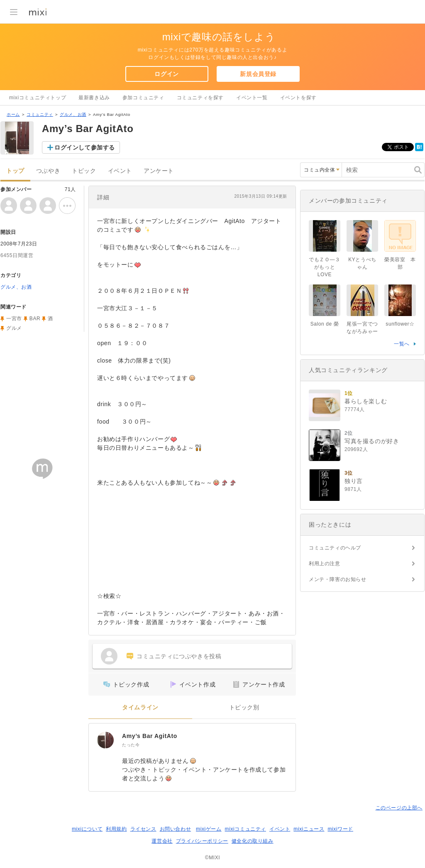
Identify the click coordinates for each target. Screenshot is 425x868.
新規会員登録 (258, 74)
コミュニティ (40, 114)
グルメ (14, 328)
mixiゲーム (209, 829)
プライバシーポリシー (202, 841)
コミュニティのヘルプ (335, 548)
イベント (120, 171)
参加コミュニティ (143, 98)
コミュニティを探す (200, 98)
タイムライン (140, 707)
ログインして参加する (85, 147)
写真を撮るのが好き (372, 441)
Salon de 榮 (325, 324)
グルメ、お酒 (73, 114)
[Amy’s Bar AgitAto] (105, 740)
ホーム (13, 114)
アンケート (159, 171)
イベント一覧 (252, 98)
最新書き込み (94, 98)
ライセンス (143, 829)
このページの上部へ (399, 808)
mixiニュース (309, 829)
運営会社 (162, 841)
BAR (35, 319)
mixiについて (87, 829)
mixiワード (340, 829)
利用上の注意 (325, 564)
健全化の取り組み (253, 841)
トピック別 (244, 707)
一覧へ (402, 344)
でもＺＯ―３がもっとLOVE (325, 267)
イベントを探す (298, 98)
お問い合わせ (176, 829)
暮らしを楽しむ (366, 401)
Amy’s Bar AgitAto (150, 736)
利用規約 (116, 829)
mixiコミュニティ (245, 829)
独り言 (354, 481)
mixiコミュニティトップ (38, 98)
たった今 (131, 745)
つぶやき (48, 171)
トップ (15, 171)
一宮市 (14, 319)
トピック (84, 171)
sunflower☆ (400, 324)
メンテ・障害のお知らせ (338, 579)
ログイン (166, 74)
